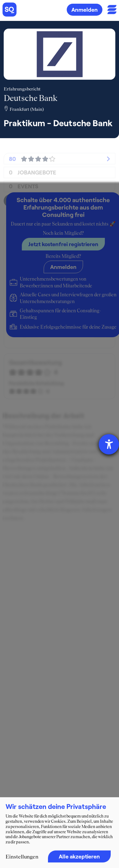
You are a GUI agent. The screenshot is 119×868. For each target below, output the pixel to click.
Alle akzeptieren (79, 856)
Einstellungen (22, 857)
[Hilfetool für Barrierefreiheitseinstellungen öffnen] (109, 444)
